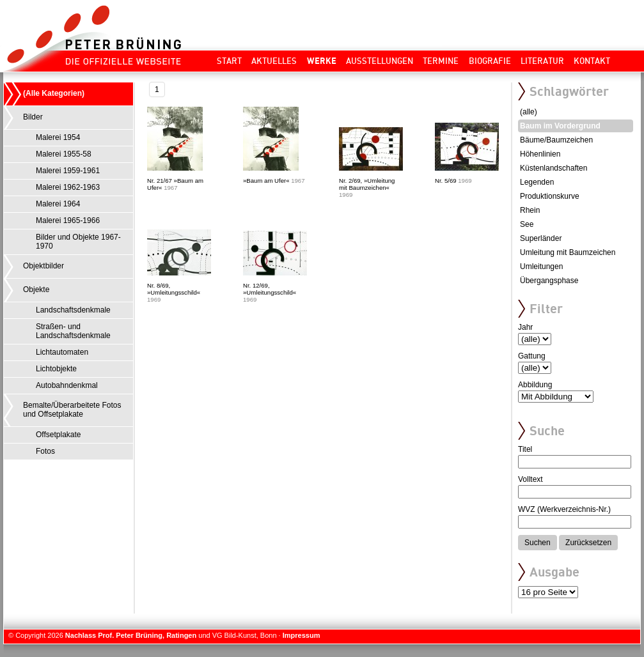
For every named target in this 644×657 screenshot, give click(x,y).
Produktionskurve (550, 196)
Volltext (530, 479)
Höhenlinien (540, 154)
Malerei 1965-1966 (68, 220)
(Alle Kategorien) (54, 93)
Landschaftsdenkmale (73, 310)
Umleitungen (541, 267)
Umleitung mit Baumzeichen (568, 252)
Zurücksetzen (588, 543)
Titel (525, 449)
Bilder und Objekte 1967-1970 (78, 242)
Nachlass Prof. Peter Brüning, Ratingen (131, 635)
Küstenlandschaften (554, 168)
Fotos (45, 451)
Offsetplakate (59, 435)
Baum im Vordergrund (560, 126)
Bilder (33, 117)
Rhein (530, 210)
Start (229, 61)
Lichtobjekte (56, 369)
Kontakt (592, 61)
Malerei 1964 (58, 204)
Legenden (537, 182)
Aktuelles (274, 61)
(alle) (529, 112)
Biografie (490, 61)
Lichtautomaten (62, 352)
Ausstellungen (380, 61)
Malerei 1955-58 (64, 154)
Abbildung (535, 385)
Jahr (525, 327)
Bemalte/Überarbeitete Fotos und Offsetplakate (72, 410)
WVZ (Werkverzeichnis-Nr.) (564, 509)
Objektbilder (43, 266)
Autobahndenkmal (67, 385)
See (527, 224)
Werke (322, 61)
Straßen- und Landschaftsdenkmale (73, 331)
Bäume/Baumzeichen (556, 140)
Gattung (532, 356)
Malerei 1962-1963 (68, 187)
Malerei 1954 (58, 137)
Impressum (302, 635)
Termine (441, 61)
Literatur (542, 61)
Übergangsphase (549, 281)
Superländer (541, 238)
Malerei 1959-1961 (68, 171)
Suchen (538, 543)
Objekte (36, 290)
